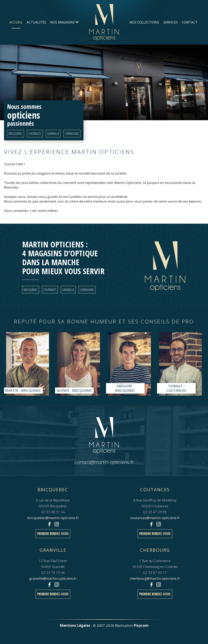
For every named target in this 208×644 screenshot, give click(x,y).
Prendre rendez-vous (53, 534)
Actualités (36, 22)
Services (171, 22)
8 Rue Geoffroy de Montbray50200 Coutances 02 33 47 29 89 (155, 500)
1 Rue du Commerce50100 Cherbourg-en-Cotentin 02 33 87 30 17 (155, 560)
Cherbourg (72, 134)
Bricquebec (16, 134)
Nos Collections (144, 22)
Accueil (16, 22)
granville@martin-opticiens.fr (53, 578)
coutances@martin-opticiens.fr (155, 518)
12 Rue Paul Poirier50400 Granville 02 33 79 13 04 (53, 560)
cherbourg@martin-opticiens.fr (155, 578)
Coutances (35, 134)
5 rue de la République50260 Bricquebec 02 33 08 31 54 (53, 500)
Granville (53, 134)
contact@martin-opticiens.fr (104, 462)
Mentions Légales (75, 625)
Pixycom (141, 625)
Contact (190, 22)
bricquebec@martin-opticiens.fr (53, 518)
